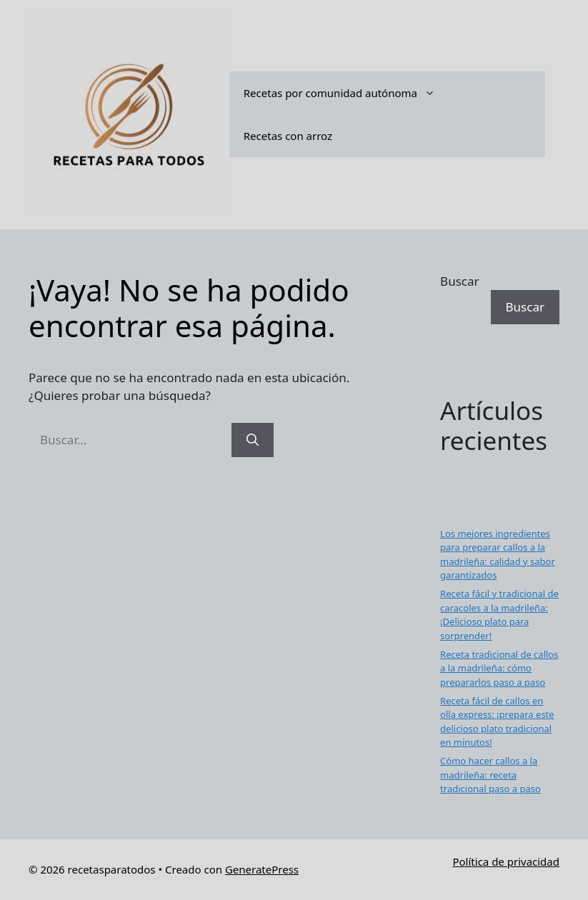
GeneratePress (262, 869)
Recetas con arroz (288, 136)
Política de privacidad (506, 861)
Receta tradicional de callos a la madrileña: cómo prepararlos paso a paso (499, 668)
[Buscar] (253, 440)
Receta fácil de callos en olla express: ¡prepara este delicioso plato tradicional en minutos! (497, 722)
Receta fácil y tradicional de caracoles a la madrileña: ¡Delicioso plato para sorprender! (499, 615)
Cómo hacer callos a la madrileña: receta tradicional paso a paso (490, 775)
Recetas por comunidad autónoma (347, 93)
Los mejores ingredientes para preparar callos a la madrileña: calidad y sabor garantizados (498, 555)
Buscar (459, 281)
